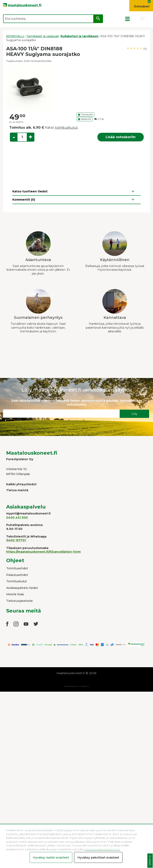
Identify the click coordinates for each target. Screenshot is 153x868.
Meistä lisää (15, 594)
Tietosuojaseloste (19, 601)
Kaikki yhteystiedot (21, 484)
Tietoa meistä (17, 490)
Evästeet (150, 861)
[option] (76, 88)
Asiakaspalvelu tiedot (22, 588)
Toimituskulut (16, 581)
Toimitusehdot (17, 568)
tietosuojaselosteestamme (102, 849)
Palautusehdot (17, 575)
